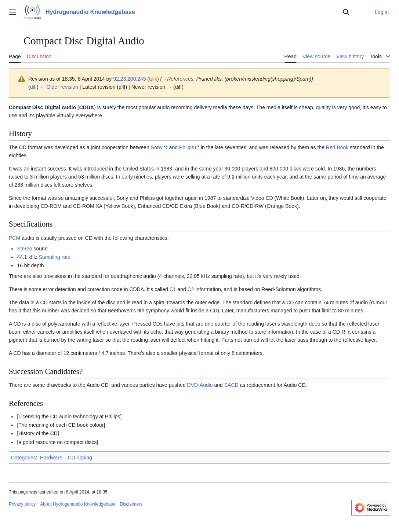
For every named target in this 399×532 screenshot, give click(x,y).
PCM (14, 238)
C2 (191, 289)
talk (153, 79)
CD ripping (80, 458)
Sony (157, 147)
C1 (173, 289)
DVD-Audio (200, 385)
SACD (231, 385)
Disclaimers (131, 504)
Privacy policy (22, 504)
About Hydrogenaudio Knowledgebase (78, 504)
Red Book (337, 147)
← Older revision (59, 87)
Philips (187, 147)
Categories (23, 458)
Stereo (24, 249)
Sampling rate (55, 257)
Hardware (51, 458)
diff (33, 87)
